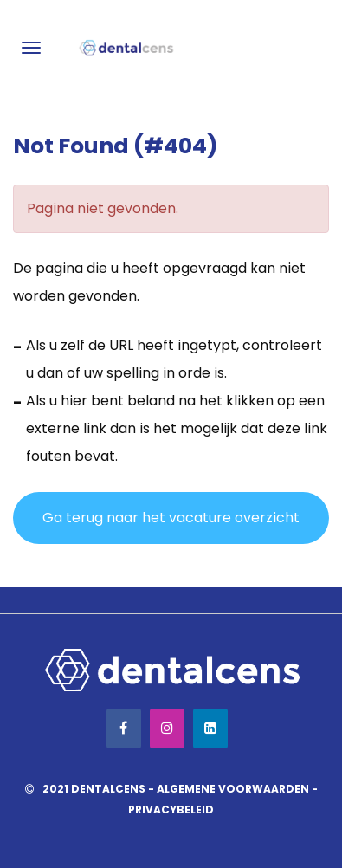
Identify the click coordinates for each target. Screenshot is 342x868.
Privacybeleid (171, 810)
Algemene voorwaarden (233, 789)
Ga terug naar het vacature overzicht (171, 518)
